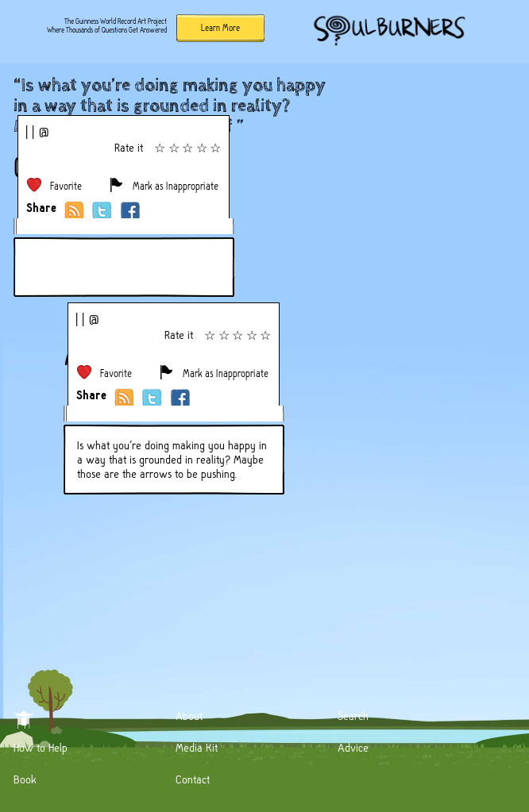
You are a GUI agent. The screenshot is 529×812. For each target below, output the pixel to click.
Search (353, 716)
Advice (353, 748)
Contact (193, 779)
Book (25, 779)
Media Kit (197, 748)
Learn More (220, 28)
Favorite (66, 186)
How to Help (41, 748)
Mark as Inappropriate (176, 186)
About (189, 716)
